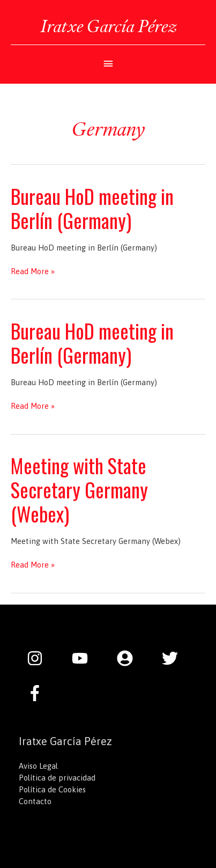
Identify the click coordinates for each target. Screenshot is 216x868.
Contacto (35, 801)
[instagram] (40, 658)
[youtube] (85, 658)
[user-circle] (130, 658)
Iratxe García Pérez (108, 26)
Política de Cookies (52, 789)
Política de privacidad (57, 778)
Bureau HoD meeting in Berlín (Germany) (92, 208)
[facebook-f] (38, 693)
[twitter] (175, 658)
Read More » (33, 271)
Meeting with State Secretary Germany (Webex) (79, 490)
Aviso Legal (38, 766)
